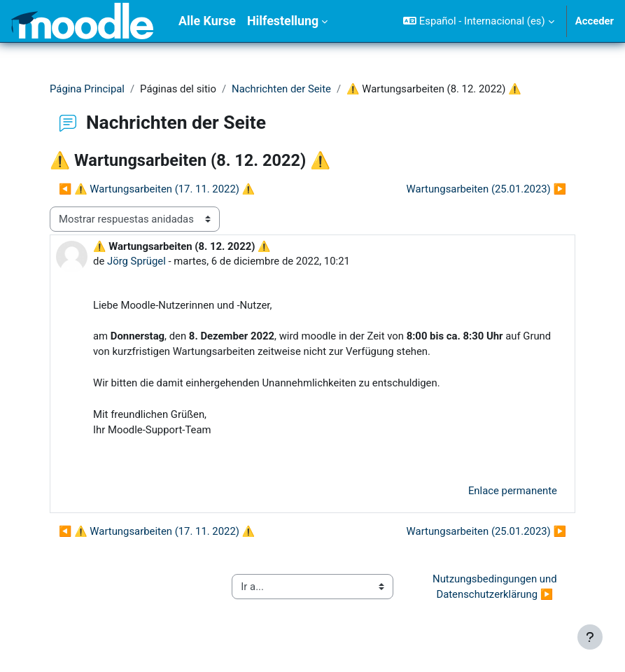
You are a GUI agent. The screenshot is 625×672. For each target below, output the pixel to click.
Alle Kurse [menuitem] (207, 21)
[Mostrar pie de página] (590, 637)
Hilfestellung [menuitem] (283, 21)
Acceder (595, 21)
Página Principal (87, 89)
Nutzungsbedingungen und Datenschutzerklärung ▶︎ (496, 587)
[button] (478, 21)
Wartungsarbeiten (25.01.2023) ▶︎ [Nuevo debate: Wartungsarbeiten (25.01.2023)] (486, 189)
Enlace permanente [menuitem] (513, 491)
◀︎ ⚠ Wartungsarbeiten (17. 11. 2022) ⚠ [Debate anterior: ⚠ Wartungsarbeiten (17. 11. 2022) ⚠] (157, 189)
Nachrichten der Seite (281, 89)
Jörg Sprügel (136, 261)
